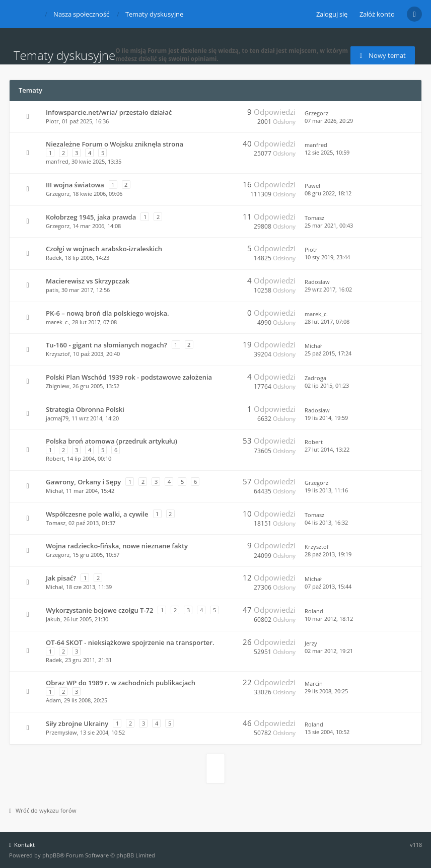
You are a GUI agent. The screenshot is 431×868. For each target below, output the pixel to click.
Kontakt (22, 845)
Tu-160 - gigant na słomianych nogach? (106, 345)
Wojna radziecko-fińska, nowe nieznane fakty (117, 546)
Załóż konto (377, 14)
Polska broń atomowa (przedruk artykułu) (112, 441)
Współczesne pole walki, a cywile (97, 514)
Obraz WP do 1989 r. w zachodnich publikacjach (121, 683)
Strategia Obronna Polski (85, 409)
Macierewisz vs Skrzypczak (88, 281)
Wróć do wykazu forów (43, 810)
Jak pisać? (61, 578)
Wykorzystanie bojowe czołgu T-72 (99, 610)
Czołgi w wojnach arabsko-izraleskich (104, 249)
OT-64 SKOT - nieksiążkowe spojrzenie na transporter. (130, 642)
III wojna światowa (75, 185)
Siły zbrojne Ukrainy (77, 724)
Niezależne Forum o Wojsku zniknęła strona (115, 144)
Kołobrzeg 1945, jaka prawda (91, 217)
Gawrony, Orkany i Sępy (83, 482)
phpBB (51, 855)
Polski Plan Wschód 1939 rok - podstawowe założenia (129, 377)
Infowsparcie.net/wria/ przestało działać (109, 112)
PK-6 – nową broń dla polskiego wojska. (107, 313)
